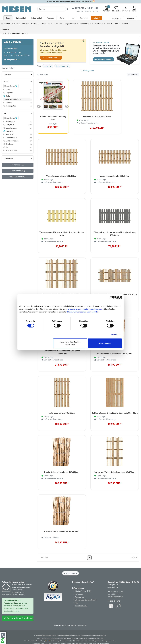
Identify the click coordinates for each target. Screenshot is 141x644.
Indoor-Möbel (36, 18)
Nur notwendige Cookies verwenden (70, 343)
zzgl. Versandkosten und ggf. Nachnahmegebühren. (92, 624)
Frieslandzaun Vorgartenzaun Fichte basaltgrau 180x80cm (115, 230)
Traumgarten (10, 106)
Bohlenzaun (9, 122)
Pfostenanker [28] (18, 165)
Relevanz (133, 74)
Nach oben (70, 562)
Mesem (7, 103)
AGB (76, 592)
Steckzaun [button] (99, 24)
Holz (73, 18)
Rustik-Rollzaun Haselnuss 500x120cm (62, 463)
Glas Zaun (58, 24)
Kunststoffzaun (47, 24)
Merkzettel (116, 9)
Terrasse (51, 18)
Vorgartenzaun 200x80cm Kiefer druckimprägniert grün (62, 230)
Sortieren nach (43, 74)
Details (114, 334)
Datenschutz (79, 586)
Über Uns (131, 19)
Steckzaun (9, 144)
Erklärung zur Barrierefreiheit (86, 589)
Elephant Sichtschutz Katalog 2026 (53, 118)
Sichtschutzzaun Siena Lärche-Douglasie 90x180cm (115, 405)
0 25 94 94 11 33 (117, 583)
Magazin (117, 19)
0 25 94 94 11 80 (117, 580)
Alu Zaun (26, 24)
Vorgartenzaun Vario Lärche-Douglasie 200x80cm (115, 289)
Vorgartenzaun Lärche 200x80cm (115, 174)
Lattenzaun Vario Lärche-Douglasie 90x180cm (115, 463)
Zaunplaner (5, 24)
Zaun (8, 18)
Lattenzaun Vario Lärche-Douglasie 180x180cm (62, 289)
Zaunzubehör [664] (18, 171)
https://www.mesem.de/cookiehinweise (85, 309)
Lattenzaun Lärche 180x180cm (97, 116)
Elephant (8, 93)
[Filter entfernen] (50, 66)
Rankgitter (9, 134)
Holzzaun (35, 24)
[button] (18, 74)
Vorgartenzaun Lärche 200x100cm (62, 174)
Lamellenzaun (10, 128)
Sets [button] (109, 24)
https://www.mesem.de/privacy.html (83, 312)
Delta (7, 90)
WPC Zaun (16, 24)
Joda (7, 96)
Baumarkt (84, 18)
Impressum (79, 583)
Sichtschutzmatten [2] (18, 177)
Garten (62, 18)
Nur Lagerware (87, 71)
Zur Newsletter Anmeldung (18, 607)
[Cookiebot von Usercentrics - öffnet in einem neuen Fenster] (111, 297)
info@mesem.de (117, 585)
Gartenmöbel (21, 18)
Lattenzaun (9, 131)
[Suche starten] (67, 9)
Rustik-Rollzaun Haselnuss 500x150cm (62, 521)
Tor (6, 147)
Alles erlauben (105, 343)
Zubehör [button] (4, 30)
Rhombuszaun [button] (86, 24)
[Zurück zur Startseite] (17, 9)
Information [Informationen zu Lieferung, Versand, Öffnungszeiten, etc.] (126, 9)
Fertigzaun (9, 125)
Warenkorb (107, 8)
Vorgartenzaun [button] (70, 24)
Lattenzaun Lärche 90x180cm (62, 405)
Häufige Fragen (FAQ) (83, 580)
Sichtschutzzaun (11, 141)
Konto (134, 9)
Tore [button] (116, 24)
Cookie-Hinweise (81, 594)
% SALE (96, 18)
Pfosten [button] (125, 24)
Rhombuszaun (10, 138)
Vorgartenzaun (10, 150)
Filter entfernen (11, 86)
